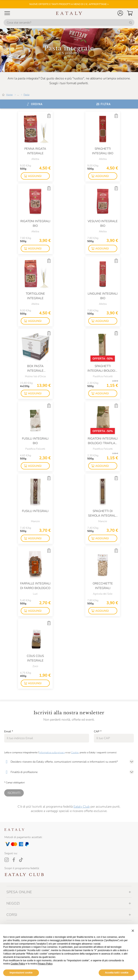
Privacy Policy (45, 964)
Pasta (26, 95)
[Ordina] (34, 104)
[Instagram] (7, 860)
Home (9, 95)
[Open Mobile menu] (7, 13)
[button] (120, 13)
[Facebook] (14, 860)
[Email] (47, 738)
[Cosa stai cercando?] (69, 22)
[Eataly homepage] (69, 13)
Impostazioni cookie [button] (21, 973)
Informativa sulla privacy (52, 752)
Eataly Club (82, 807)
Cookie (75, 752)
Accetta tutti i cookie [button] (117, 973)
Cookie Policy (18, 964)
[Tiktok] (21, 860)
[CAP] (114, 738)
